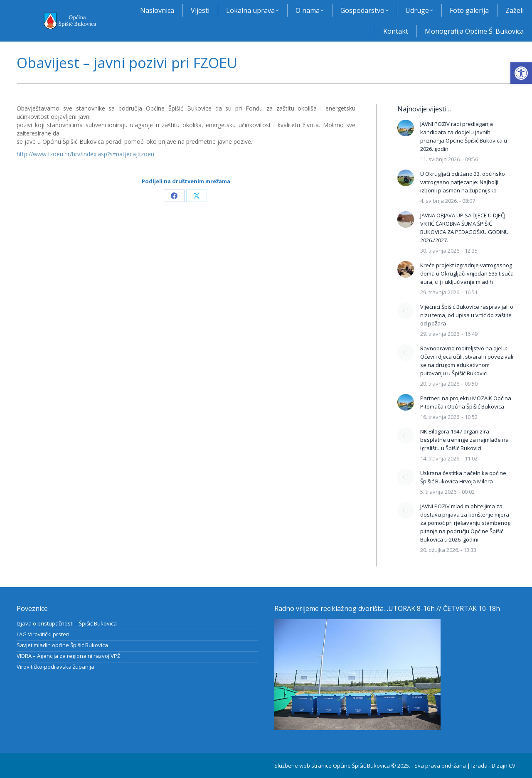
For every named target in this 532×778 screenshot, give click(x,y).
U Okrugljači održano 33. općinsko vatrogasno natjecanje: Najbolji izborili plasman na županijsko (463, 182)
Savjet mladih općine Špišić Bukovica (62, 645)
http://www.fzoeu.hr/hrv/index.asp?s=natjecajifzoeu (85, 154)
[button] (521, 73)
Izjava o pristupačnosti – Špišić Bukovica (67, 623)
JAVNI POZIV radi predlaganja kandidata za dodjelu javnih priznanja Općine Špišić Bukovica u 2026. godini (464, 136)
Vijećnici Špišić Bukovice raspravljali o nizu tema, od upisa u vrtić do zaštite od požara (467, 315)
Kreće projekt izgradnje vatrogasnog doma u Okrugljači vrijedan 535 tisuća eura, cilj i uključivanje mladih (467, 273)
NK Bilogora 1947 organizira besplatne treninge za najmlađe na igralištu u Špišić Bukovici (464, 440)
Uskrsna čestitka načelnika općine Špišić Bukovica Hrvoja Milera (463, 477)
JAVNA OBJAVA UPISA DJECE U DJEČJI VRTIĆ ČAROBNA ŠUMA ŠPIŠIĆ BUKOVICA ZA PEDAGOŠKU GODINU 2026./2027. (464, 228)
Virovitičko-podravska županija (55, 667)
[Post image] (406, 128)
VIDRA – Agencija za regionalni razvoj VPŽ (68, 656)
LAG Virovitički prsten (43, 634)
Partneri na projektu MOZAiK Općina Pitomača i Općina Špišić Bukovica (466, 402)
